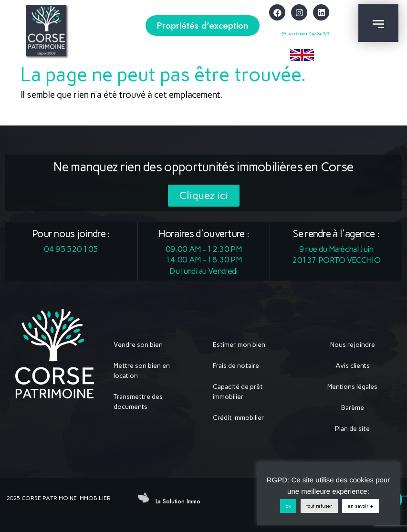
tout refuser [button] (319, 506)
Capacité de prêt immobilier (238, 392)
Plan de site (352, 429)
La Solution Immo (178, 501)
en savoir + (360, 506)
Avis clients (353, 366)
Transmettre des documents (138, 402)
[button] (203, 26)
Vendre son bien (138, 345)
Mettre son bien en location (142, 371)
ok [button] (288, 506)
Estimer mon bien (239, 345)
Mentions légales (352, 387)
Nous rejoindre (353, 345)
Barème (353, 408)
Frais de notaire (236, 366)
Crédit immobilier (239, 418)
